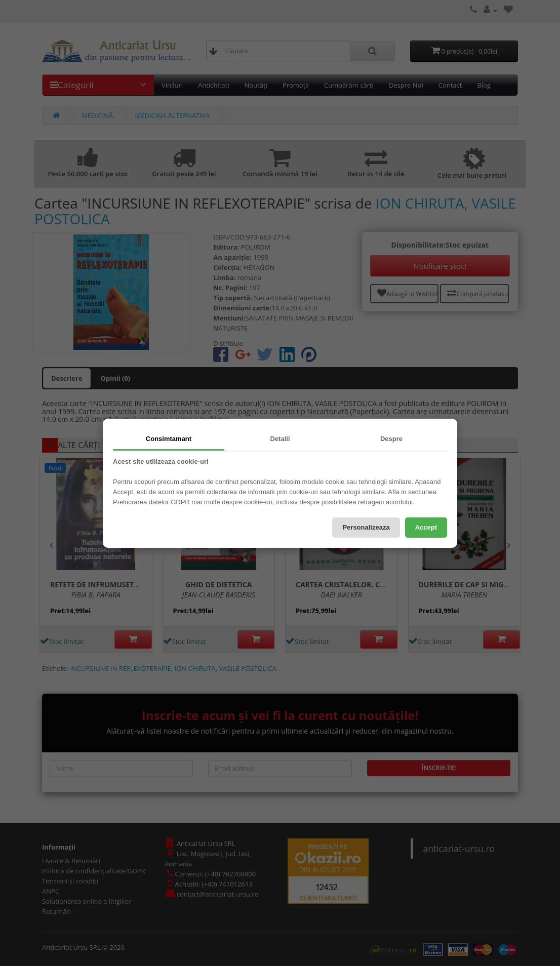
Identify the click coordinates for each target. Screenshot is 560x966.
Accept (426, 527)
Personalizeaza (366, 527)
